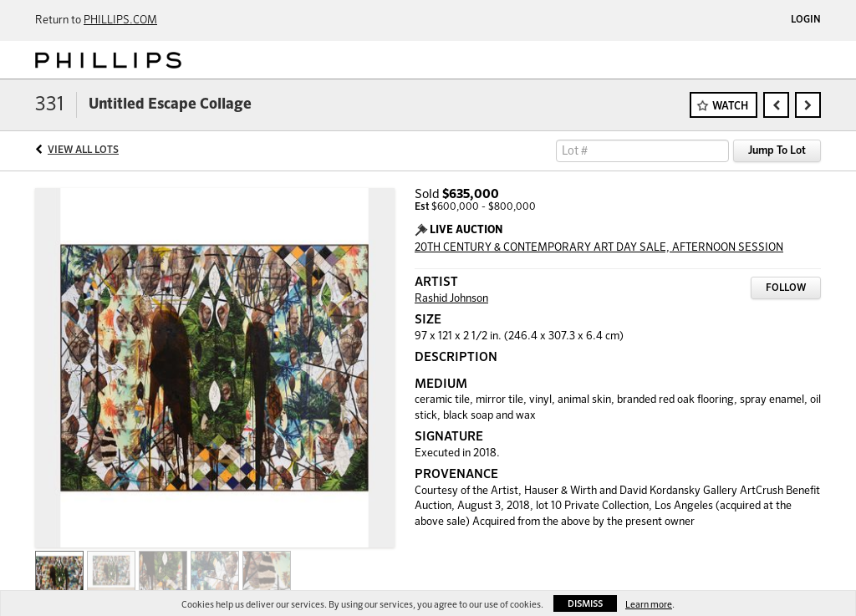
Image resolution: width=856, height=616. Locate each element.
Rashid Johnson (451, 299)
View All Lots (83, 150)
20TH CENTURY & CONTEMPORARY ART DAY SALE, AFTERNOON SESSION (599, 248)
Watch (730, 107)
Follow (786, 288)
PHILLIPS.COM (120, 20)
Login (806, 20)
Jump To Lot (777, 151)
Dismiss (585, 604)
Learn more (649, 605)
